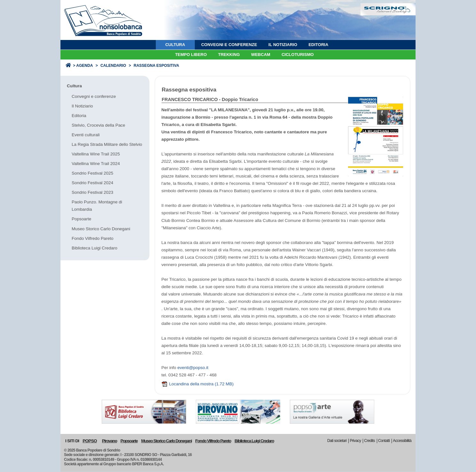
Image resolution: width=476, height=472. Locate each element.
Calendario (113, 66)
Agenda (84, 66)
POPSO (90, 441)
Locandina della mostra (198, 384)
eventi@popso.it (193, 368)
